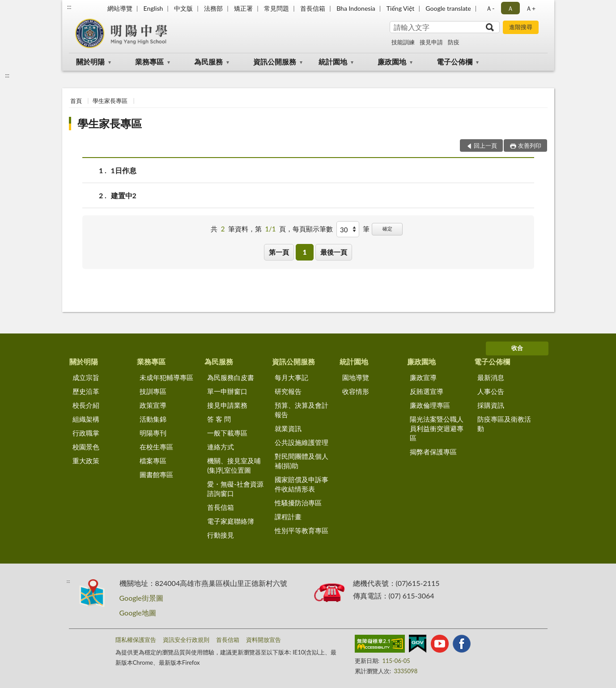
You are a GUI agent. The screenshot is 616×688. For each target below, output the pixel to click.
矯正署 (243, 8)
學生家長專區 (110, 101)
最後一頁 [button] (334, 252)
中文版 (183, 8)
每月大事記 (291, 377)
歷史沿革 (86, 391)
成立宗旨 (86, 377)
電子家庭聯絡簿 (231, 521)
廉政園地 (392, 62)
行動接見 (221, 535)
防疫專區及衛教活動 (504, 424)
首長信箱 (313, 8)
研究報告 (288, 391)
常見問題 (276, 8)
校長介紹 (86, 405)
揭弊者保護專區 (433, 452)
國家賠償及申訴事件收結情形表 (302, 484)
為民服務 (208, 62)
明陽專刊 (153, 433)
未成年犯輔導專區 (166, 377)
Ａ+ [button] (531, 8)
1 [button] (305, 252)
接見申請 (431, 42)
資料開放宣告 (263, 640)
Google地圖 (138, 613)
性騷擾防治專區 (298, 503)
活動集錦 (153, 419)
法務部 (213, 8)
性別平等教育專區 (302, 530)
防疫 (454, 42)
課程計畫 (288, 517)
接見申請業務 (227, 405)
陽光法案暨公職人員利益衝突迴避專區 (437, 428)
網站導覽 (120, 8)
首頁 (76, 101)
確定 (387, 229)
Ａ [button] (510, 8)
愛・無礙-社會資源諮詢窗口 (235, 489)
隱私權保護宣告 (136, 640)
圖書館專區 (156, 474)
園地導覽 (356, 377)
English (153, 8)
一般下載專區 (227, 433)
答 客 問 (219, 419)
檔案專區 (153, 461)
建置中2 (124, 195)
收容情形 (356, 391)
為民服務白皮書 (231, 377)
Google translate (448, 8)
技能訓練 (403, 42)
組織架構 (86, 419)
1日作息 (124, 170)
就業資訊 (288, 428)
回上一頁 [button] (485, 145)
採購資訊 (491, 405)
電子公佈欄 (455, 62)
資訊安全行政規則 (186, 640)
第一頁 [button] (279, 252)
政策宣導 (153, 405)
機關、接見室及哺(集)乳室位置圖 (234, 465)
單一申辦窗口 (227, 391)
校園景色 (86, 447)
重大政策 (86, 461)
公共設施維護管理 (302, 442)
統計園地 (333, 62)
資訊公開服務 (275, 62)
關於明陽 (90, 62)
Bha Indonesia (356, 8)
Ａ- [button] (490, 8)
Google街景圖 (141, 598)
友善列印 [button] (530, 145)
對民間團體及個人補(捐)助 (302, 461)
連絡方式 (221, 447)
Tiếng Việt (401, 8)
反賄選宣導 (427, 391)
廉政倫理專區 (430, 405)
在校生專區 (156, 447)
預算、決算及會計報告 (302, 410)
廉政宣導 (423, 377)
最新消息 (491, 377)
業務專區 (149, 62)
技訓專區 (153, 391)
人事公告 (491, 391)
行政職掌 (86, 433)
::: (69, 7)
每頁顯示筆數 (313, 229)
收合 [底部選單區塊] (517, 348)
